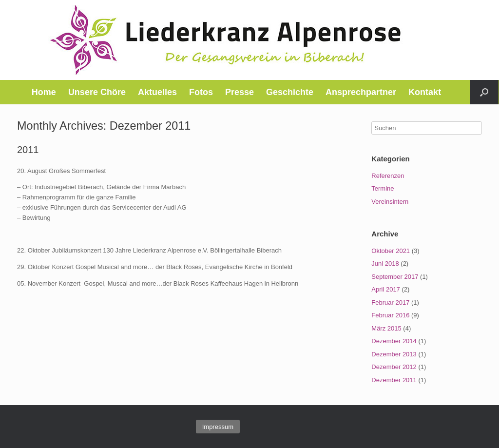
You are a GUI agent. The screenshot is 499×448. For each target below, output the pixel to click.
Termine (383, 188)
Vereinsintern (390, 202)
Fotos (201, 92)
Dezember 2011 (394, 380)
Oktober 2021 (391, 251)
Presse (240, 92)
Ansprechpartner (361, 92)
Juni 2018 (385, 263)
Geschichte (290, 92)
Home (44, 92)
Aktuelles (157, 92)
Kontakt (425, 92)
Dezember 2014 (394, 341)
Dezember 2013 (394, 354)
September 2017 (395, 277)
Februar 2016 (390, 315)
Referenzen (388, 176)
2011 (28, 150)
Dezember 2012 (394, 367)
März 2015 (386, 328)
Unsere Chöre (97, 92)
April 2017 (386, 289)
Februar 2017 (390, 302)
